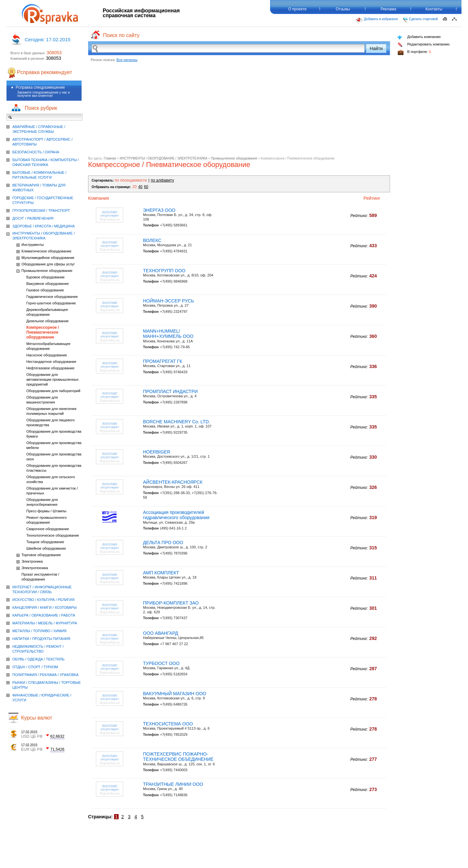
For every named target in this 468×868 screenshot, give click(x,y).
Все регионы (127, 60)
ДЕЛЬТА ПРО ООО (163, 542)
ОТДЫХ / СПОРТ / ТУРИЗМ (35, 667)
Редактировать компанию (423, 45)
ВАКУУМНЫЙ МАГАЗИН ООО (175, 694)
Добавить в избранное (376, 20)
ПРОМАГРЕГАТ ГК (162, 361)
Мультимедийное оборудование (48, 258)
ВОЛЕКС (152, 240)
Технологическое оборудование (53, 535)
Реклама (388, 9)
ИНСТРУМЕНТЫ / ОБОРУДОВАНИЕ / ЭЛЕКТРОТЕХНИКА (163, 158)
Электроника (32, 561)
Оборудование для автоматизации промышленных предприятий (52, 379)
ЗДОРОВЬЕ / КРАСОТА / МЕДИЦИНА (44, 226)
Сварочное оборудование (48, 529)
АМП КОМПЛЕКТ (161, 573)
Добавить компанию (419, 37)
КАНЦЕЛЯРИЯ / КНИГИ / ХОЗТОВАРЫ (45, 607)
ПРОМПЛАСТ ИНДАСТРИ (170, 391)
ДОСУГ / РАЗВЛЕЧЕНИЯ (33, 218)
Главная (110, 158)
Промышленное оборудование (234, 158)
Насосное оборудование (47, 355)
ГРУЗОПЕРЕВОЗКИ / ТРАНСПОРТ (41, 211)
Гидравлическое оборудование (52, 297)
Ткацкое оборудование (45, 542)
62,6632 (57, 736)
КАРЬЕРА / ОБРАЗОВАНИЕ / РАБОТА (44, 615)
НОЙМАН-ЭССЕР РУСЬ (169, 301)
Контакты (434, 9)
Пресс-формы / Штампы (46, 511)
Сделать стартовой (420, 20)
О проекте (298, 9)
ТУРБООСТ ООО (161, 663)
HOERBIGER (157, 452)
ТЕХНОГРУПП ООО (164, 271)
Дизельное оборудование (47, 321)
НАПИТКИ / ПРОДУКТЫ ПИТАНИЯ (41, 639)
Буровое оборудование (45, 277)
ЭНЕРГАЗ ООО (159, 210)
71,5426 (57, 749)
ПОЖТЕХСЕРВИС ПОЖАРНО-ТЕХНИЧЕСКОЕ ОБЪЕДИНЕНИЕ (178, 757)
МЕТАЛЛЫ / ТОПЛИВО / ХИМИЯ (39, 631)
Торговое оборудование (41, 555)
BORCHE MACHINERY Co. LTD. (176, 422)
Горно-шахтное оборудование (51, 303)
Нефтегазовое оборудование (50, 368)
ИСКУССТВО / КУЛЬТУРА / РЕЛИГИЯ (43, 600)
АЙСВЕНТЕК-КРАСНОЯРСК (173, 482)
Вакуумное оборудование (48, 284)
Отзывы (343, 9)
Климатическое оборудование (46, 251)
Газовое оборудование (45, 290)
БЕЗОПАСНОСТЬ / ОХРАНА (36, 152)
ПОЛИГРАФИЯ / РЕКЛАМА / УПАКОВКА (45, 675)
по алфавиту (162, 180)
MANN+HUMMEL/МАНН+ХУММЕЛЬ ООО (168, 334)
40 (140, 187)
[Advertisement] (239, 111)
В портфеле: (414, 52)
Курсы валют (37, 718)
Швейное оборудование (46, 548)
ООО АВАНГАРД (161, 633)
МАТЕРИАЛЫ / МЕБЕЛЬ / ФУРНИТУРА (45, 623)
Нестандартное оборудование (51, 362)
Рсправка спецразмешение (40, 87)
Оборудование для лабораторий (53, 391)
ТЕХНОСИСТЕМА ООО (168, 724)
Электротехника (35, 568)
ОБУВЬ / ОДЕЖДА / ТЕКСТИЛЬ (38, 659)
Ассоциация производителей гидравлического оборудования (176, 515)
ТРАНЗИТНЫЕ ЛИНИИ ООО (173, 784)
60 (146, 187)
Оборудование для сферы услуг (48, 264)
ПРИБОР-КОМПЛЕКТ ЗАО (171, 603)
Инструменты (33, 245)
